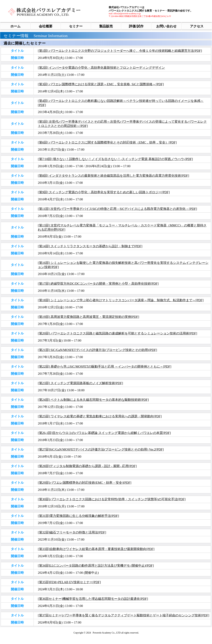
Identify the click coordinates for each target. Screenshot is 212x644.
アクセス (197, 26)
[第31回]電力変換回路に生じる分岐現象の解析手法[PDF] (78, 516)
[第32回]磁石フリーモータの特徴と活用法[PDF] (72, 532)
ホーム (15, 26)
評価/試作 (136, 26)
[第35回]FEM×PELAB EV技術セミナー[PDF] (69, 582)
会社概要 (46, 26)
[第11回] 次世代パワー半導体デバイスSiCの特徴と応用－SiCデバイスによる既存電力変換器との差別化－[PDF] (117, 209)
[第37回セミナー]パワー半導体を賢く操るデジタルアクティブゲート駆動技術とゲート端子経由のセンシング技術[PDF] (123, 615)
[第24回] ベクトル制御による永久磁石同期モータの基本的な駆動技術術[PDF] (93, 400)
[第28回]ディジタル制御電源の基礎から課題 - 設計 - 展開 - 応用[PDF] (87, 466)
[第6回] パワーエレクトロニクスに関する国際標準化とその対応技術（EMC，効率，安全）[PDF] (107, 142)
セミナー (76, 26)
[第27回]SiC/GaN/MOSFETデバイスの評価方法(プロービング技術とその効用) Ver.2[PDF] (101, 449)
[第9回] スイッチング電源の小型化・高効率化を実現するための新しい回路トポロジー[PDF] (104, 192)
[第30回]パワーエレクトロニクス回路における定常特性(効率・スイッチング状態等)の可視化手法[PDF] (112, 499)
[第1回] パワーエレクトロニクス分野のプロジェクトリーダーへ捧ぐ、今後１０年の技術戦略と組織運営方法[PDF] (120, 51)
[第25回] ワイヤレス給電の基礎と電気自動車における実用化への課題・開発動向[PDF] (100, 416)
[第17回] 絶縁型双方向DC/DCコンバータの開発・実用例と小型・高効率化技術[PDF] (98, 284)
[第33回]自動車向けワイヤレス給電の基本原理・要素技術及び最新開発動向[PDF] (96, 549)
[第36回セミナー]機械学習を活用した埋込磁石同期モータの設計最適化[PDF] (93, 599)
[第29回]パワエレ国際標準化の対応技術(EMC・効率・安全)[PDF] (85, 483)
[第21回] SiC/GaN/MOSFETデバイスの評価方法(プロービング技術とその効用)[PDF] (97, 350)
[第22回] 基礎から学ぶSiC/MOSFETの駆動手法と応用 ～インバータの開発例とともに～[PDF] (104, 367)
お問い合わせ (166, 26)
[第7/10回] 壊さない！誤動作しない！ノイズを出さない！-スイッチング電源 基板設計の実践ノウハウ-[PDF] (115, 159)
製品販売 (106, 26)
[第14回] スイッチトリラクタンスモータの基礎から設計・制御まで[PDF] (90, 246)
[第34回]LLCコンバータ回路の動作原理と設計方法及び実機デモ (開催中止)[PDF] (96, 566)
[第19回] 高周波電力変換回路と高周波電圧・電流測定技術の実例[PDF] (88, 317)
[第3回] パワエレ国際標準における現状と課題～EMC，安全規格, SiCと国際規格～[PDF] (101, 84)
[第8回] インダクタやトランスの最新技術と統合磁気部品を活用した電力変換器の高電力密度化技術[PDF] (113, 176)
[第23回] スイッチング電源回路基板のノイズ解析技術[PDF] (80, 383)
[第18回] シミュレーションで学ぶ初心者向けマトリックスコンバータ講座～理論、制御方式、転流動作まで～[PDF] (121, 300)
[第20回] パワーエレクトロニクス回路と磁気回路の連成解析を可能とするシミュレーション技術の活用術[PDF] (117, 333)
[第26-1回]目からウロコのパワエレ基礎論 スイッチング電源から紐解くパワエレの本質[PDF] (104, 433)
